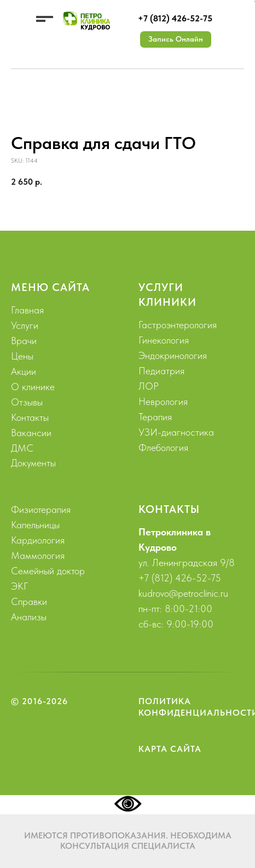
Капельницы (35, 525)
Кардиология (38, 540)
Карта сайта (170, 749)
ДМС (22, 448)
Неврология (163, 401)
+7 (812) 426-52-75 (175, 18)
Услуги (25, 325)
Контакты (30, 417)
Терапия (155, 417)
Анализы (29, 617)
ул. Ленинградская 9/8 (187, 563)
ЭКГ (19, 586)
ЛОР (149, 386)
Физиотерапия (41, 509)
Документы (33, 463)
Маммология (38, 555)
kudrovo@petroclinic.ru (183, 593)
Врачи (24, 341)
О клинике (33, 387)
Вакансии (31, 433)
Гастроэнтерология (178, 325)
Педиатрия (161, 371)
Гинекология (164, 340)
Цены (22, 356)
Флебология (163, 447)
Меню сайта (50, 287)
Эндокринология (173, 355)
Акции (24, 371)
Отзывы (27, 402)
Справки (29, 601)
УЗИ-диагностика (176, 432)
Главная (27, 310)
